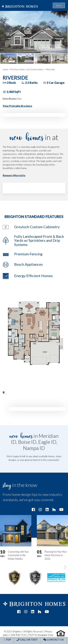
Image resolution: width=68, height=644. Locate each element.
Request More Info (14, 175)
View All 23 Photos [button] (52, 48)
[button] (34, 334)
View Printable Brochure (17, 106)
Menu (59, 6)
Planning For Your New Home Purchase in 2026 (56, 555)
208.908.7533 (18, 635)
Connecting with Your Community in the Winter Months (18, 555)
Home (5, 69)
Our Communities (35, 69)
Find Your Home (17, 69)
